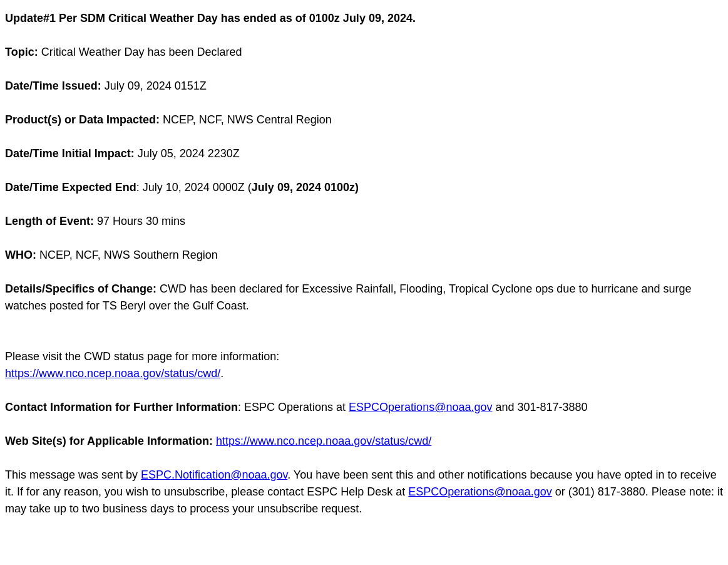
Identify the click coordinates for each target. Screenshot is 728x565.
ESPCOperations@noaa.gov (420, 407)
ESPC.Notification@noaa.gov (214, 475)
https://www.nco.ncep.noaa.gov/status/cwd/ (113, 373)
